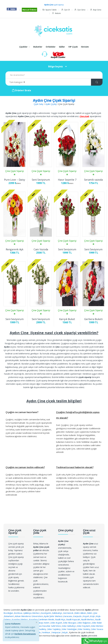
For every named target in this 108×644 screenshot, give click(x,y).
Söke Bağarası (84, 623)
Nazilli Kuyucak (73, 619)
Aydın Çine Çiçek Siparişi (54, 100)
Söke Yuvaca (97, 629)
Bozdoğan (9, 613)
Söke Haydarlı (84, 626)
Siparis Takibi (49, 10)
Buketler (38, 47)
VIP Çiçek (73, 47)
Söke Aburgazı (70, 623)
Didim (90, 613)
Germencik (68, 613)
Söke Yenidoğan (69, 629)
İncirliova (18, 613)
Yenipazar (56, 632)
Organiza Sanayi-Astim (39, 623)
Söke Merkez (97, 626)
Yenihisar (46, 632)
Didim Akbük (80, 613)
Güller (62, 47)
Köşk (93, 616)
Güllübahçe (57, 613)
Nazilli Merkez (88, 619)
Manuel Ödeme (29, 10)
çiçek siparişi (54, 5)
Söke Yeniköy (84, 629)
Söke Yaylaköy (54, 629)
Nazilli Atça (60, 619)
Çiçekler (23, 47)
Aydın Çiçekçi (51, 104)
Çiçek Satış (38, 104)
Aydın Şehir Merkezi (53, 616)
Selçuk (65, 632)
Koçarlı (86, 616)
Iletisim (56, 13)
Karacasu (68, 616)
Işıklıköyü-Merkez (32, 613)
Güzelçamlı (46, 613)
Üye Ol (65, 10)
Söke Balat (97, 623)
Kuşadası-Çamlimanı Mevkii (42, 619)
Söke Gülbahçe (69, 626)
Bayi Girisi (96, 10)
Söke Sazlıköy (40, 629)
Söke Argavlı (56, 623)
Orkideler (51, 47)
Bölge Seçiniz (56, 66)
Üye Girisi (80, 10)
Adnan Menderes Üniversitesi (29, 616)
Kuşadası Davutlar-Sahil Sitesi (47, 626)
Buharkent (9, 616)
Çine (95, 613)
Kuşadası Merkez (20, 619)
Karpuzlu (78, 616)
